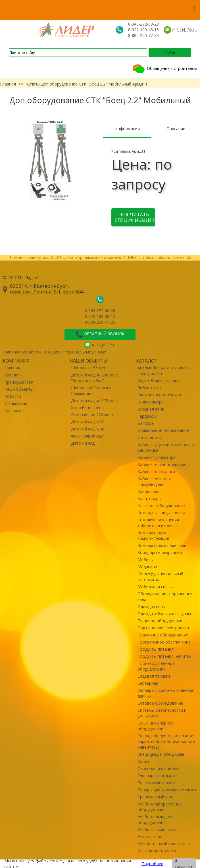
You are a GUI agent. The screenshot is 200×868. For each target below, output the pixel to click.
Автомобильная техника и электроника (163, 371)
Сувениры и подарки (157, 776)
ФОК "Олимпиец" (88, 436)
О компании (16, 403)
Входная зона (151, 409)
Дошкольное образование (163, 430)
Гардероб (147, 416)
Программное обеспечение (164, 642)
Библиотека (149, 388)
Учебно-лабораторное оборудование (160, 807)
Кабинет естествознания (162, 464)
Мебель (145, 560)
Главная (8, 84)
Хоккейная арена (87, 408)
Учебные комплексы (157, 830)
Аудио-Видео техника (158, 381)
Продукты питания (156, 649)
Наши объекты (19, 389)
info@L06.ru (185, 30)
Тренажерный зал (155, 797)
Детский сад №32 (88, 422)
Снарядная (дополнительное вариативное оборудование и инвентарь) (166, 741)
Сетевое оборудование (160, 703)
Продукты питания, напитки (164, 656)
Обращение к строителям (164, 68)
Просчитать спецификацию (135, 217)
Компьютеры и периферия (163, 545)
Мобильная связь (155, 587)
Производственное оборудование (156, 666)
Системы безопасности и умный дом (162, 713)
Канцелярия (149, 491)
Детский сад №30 (88, 429)
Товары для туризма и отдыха (167, 790)
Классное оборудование (161, 506)
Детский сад (83, 443)
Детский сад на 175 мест (95, 400)
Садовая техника (154, 676)
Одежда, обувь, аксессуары (164, 614)
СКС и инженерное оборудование (156, 726)
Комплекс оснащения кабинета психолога (158, 523)
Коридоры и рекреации (160, 552)
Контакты (14, 410)
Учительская (150, 837)
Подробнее (152, 864)
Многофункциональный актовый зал (160, 577)
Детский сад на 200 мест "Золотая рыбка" (95, 378)
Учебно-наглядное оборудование (156, 820)
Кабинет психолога (156, 472)
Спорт (143, 761)
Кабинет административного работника (166, 447)
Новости (13, 396)
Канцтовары (149, 498)
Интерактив (149, 437)
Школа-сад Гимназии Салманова (91, 391)
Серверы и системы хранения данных (166, 693)
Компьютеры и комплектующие (153, 535)
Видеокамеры (151, 402)
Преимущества (19, 382)
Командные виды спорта (161, 513)
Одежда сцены (152, 606)
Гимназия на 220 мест (92, 415)
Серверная (148, 683)
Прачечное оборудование (163, 635)
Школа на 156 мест (90, 368)
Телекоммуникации (156, 783)
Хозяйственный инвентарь (163, 844)
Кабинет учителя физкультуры (154, 481)
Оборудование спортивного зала (165, 597)
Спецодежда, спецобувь (161, 754)
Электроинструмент (157, 851)
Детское (146, 423)
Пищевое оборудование (161, 621)
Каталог (12, 375)
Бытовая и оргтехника (159, 395)
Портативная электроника (163, 628)
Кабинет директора (157, 457)
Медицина (147, 567)
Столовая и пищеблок (159, 768)
